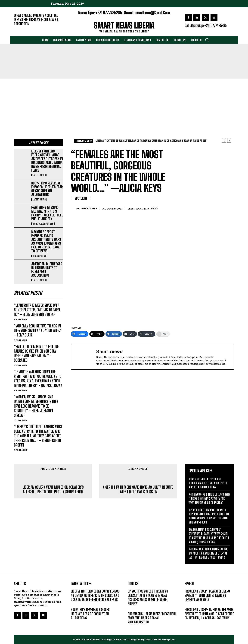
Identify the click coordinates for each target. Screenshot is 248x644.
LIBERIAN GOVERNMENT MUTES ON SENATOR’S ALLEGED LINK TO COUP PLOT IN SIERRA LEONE (53, 490)
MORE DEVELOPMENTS (43, 224)
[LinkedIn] (114, 334)
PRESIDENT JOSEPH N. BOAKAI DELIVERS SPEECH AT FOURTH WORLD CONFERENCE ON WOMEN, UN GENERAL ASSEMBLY (209, 614)
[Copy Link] (147, 334)
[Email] (130, 334)
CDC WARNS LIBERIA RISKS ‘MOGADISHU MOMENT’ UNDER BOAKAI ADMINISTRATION (152, 618)
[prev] (224, 141)
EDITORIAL (19, 29)
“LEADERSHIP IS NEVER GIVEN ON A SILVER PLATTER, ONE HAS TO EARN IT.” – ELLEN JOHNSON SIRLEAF (37, 310)
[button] (207, 40)
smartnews (89, 208)
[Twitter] (97, 334)
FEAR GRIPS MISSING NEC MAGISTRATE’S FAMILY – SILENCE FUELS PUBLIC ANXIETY (47, 213)
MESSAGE (190, 604)
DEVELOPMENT (39, 256)
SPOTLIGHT (21, 320)
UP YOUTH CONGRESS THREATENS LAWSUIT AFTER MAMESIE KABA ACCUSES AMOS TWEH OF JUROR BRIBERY (148, 598)
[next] (229, 141)
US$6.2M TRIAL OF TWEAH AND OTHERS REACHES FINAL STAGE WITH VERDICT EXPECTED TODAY (208, 483)
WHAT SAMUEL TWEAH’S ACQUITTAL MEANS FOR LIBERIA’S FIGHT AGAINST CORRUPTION (37, 20)
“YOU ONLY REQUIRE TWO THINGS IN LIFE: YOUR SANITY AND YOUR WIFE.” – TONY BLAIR (38, 331)
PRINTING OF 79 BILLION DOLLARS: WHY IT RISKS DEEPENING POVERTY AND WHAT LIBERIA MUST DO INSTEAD (209, 499)
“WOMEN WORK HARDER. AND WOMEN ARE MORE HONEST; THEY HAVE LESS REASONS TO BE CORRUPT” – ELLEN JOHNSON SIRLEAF (36, 406)
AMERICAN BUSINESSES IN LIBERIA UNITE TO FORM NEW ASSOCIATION (47, 270)
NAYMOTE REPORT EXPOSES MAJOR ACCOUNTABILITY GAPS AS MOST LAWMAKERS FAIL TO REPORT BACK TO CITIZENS (46, 241)
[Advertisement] (124, 102)
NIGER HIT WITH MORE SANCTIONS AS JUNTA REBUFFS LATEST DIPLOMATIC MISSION (138, 490)
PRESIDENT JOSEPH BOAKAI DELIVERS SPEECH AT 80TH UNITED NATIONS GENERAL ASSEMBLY (207, 596)
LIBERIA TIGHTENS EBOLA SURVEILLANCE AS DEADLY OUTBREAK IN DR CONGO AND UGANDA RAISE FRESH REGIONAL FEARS (47, 161)
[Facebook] (80, 334)
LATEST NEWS (39, 175)
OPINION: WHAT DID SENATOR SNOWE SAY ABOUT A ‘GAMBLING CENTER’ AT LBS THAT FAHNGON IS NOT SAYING (208, 553)
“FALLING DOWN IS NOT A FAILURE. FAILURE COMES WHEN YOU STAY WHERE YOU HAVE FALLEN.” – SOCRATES (37, 353)
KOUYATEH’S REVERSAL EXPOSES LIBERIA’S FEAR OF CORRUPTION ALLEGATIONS (47, 189)
